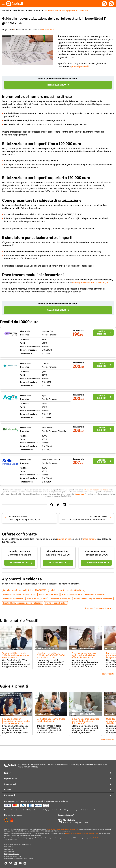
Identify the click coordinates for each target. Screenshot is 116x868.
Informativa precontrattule (13, 856)
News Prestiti (34, 10)
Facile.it (6, 10)
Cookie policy (8, 849)
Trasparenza (79, 494)
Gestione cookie (9, 851)
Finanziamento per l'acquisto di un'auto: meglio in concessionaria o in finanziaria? (16, 722)
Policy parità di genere (11, 854)
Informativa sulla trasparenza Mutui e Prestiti (19, 859)
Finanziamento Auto (58, 551)
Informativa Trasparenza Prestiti (96, 490)
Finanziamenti (19, 10)
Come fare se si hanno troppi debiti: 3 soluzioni (51, 720)
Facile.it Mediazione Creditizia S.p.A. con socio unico (82, 834)
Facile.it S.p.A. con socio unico (102, 838)
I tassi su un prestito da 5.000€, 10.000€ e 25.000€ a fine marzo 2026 (51, 655)
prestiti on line (64, 539)
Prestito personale (20, 551)
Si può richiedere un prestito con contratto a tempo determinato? (85, 721)
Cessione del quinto (96, 551)
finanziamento (90, 539)
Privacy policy (9, 847)
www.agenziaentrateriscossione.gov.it (91, 283)
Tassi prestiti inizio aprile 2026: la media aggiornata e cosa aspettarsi (16, 655)
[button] (3, 4)
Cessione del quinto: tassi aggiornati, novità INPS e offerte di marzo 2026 (84, 655)
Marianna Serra (48, 29)
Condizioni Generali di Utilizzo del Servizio (18, 844)
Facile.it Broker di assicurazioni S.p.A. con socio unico (63, 829)
